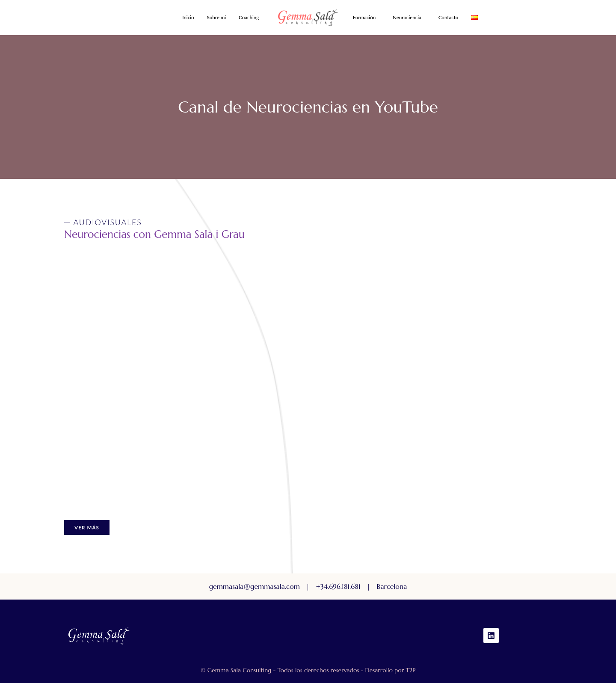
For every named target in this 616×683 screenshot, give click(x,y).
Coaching (249, 17)
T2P (410, 670)
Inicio (188, 17)
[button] (251, 18)
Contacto (449, 17)
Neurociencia (407, 17)
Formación (364, 17)
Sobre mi (217, 17)
